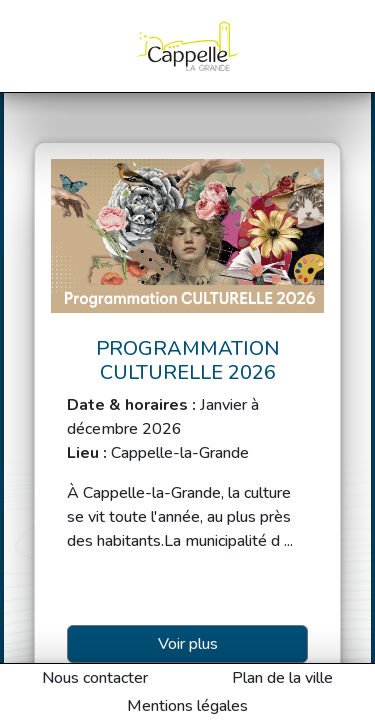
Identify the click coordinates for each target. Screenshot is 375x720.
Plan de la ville (282, 678)
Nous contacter (95, 678)
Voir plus (188, 644)
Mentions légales (187, 706)
